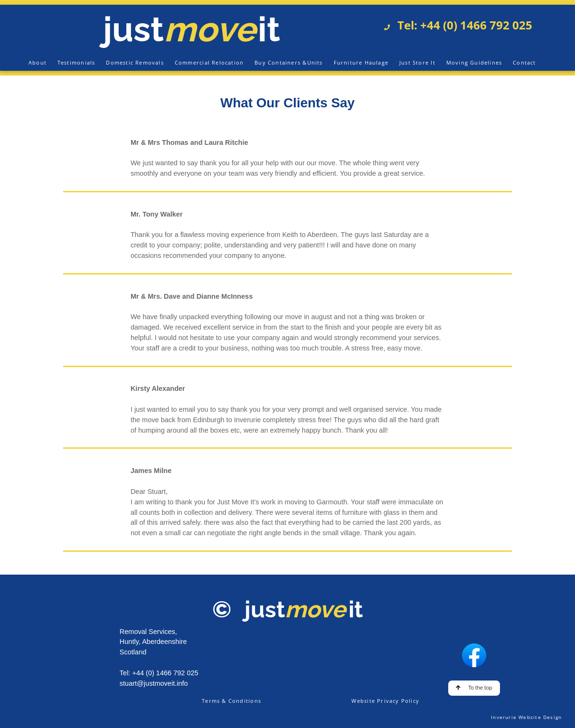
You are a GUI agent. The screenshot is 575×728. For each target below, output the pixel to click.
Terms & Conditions (231, 701)
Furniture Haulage (361, 62)
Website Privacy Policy (385, 701)
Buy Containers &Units (288, 62)
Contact (524, 62)
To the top (474, 688)
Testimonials (76, 62)
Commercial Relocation (209, 62)
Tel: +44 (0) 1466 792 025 (462, 25)
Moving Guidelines (474, 62)
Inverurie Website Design (526, 717)
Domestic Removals (135, 62)
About (38, 62)
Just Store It (417, 62)
